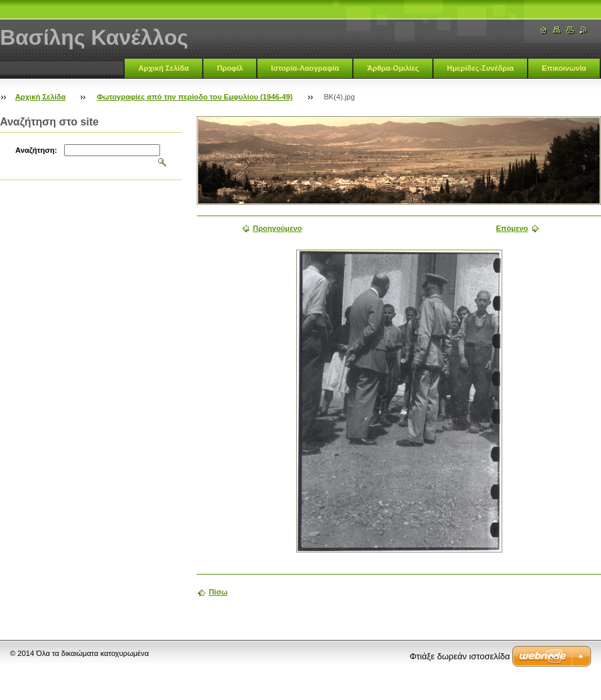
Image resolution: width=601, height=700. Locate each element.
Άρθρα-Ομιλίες (393, 68)
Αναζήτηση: (36, 150)
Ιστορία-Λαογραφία (305, 68)
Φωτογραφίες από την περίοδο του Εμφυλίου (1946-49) (194, 97)
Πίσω (218, 592)
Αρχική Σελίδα (163, 68)
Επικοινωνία (564, 68)
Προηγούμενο (277, 228)
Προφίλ (230, 68)
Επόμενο (512, 228)
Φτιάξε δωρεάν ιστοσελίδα (460, 656)
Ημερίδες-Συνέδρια (480, 68)
